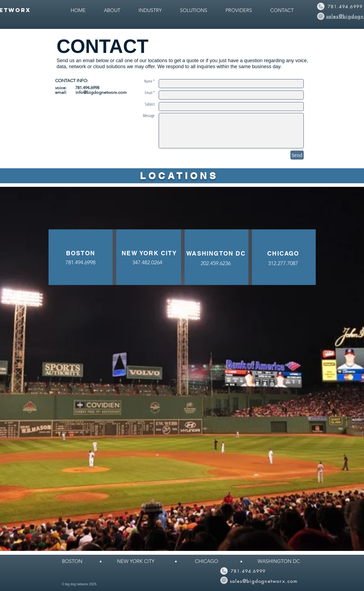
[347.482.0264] (147, 262)
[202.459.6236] (216, 263)
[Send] (297, 155)
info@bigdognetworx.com (101, 92)
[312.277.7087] (283, 263)
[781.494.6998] (81, 262)
